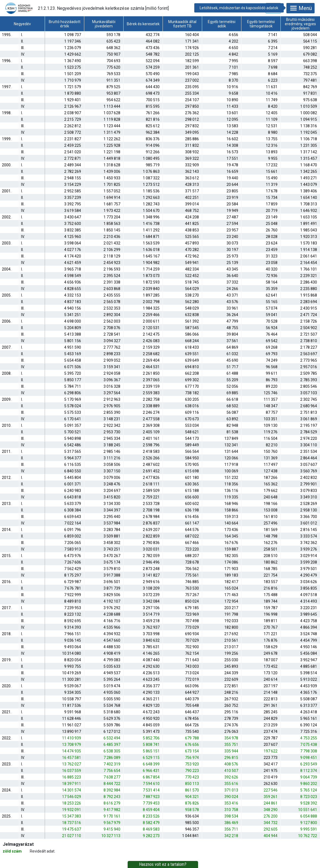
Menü (300, 8)
